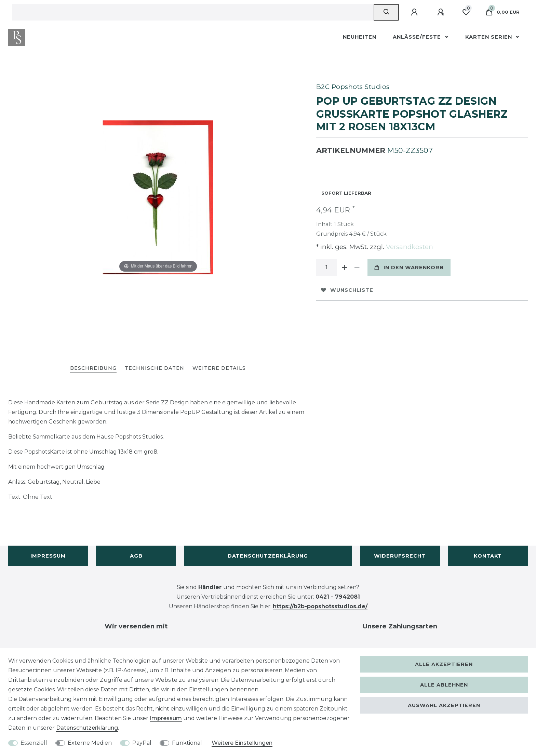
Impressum (48, 556)
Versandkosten (409, 247)
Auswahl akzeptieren (444, 705)
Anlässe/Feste (418, 37)
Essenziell (34, 743)
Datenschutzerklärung (268, 556)
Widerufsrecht (400, 556)
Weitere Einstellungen (242, 743)
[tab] (93, 369)
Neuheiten (360, 37)
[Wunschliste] (466, 12)
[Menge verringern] (357, 268)
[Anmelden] (415, 12)
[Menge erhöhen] (345, 268)
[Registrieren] (442, 12)
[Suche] (386, 12)
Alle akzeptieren (444, 664)
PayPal (142, 743)
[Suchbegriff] (193, 12)
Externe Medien (90, 743)
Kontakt (488, 556)
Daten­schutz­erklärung (87, 728)
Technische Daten (155, 368)
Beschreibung (93, 368)
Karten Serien (490, 37)
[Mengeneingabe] (326, 268)
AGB (136, 556)
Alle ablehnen (444, 685)
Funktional (187, 743)
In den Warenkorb (409, 268)
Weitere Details (219, 368)
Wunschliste (347, 290)
